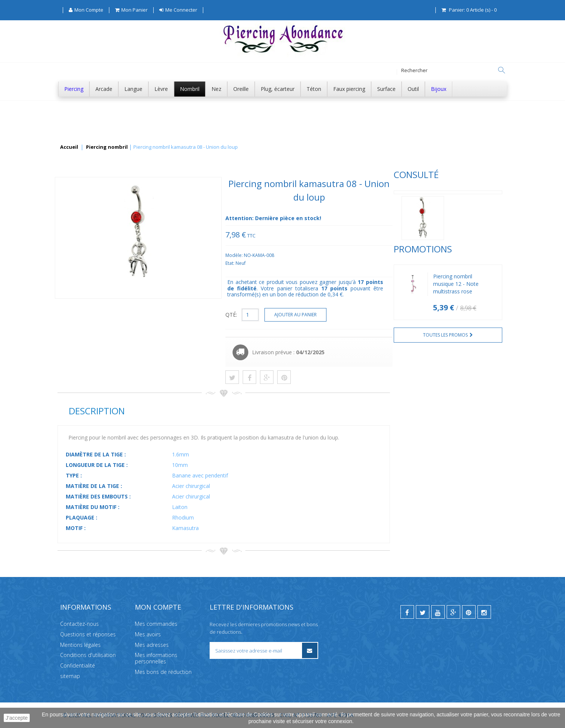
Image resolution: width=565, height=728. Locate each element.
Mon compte (158, 607)
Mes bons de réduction (163, 672)
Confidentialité (78, 665)
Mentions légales (80, 644)
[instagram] (484, 612)
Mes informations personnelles (156, 658)
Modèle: (347, 255)
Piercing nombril (107, 147)
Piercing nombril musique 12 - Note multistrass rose (120, 309)
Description (209, 411)
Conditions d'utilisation (88, 655)
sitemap (70, 676)
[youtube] (438, 612)
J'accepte (17, 718)
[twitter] (423, 612)
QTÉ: (344, 315)
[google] (453, 612)
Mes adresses (152, 644)
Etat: (343, 263)
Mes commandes (156, 624)
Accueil (69, 147)
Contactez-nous (79, 624)
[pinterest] (469, 612)
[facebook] (407, 612)
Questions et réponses (88, 634)
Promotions (87, 274)
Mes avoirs (148, 634)
